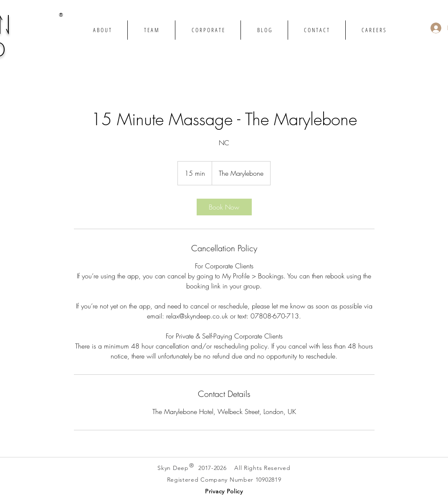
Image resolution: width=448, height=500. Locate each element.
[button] (224, 491)
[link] (224, 207)
